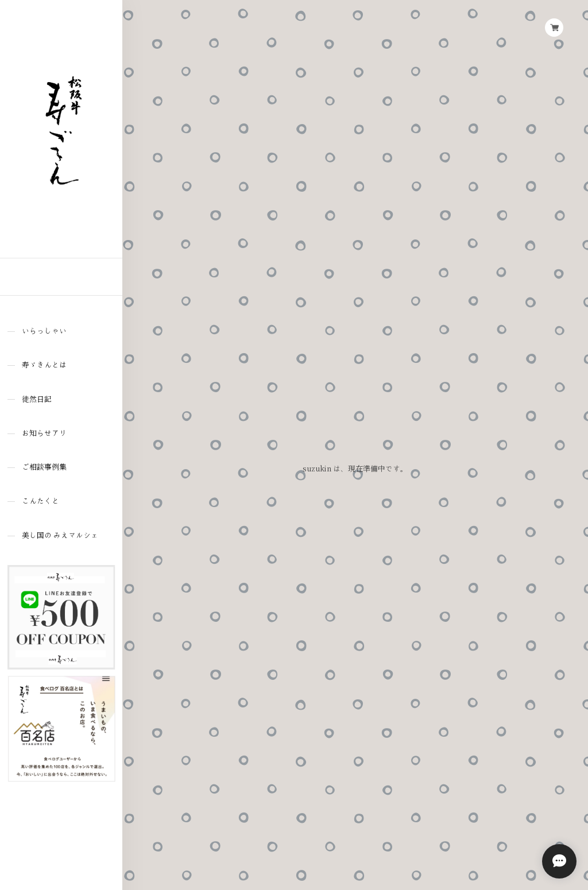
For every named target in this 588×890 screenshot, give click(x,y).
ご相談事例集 (44, 467)
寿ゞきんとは (44, 365)
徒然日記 (37, 399)
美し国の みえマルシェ (60, 535)
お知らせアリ (44, 433)
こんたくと (40, 501)
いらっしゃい (44, 331)
